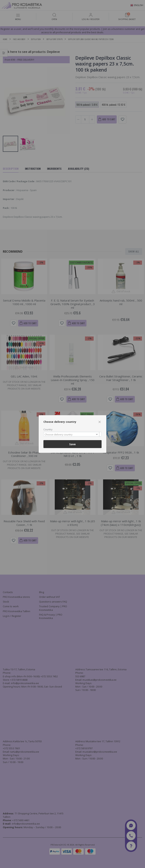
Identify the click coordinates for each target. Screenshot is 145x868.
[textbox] (72, 435)
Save (72, 444)
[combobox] (72, 434)
